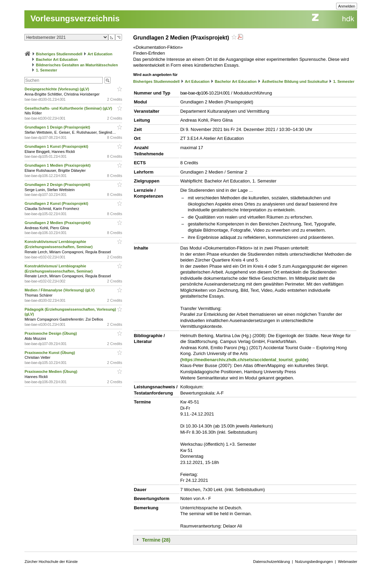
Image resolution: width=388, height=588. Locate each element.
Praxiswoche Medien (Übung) (51, 371)
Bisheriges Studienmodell (59, 54)
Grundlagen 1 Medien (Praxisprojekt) (58, 165)
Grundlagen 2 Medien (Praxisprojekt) (58, 223)
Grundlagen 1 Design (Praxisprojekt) (58, 127)
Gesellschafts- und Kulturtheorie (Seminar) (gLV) (69, 108)
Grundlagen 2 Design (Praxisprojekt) (58, 185)
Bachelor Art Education (57, 59)
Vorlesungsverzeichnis (75, 18)
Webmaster (347, 562)
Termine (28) (156, 540)
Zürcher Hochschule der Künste (51, 562)
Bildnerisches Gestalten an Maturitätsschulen (77, 65)
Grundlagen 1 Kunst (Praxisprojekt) (57, 146)
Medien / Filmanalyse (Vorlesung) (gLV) (60, 290)
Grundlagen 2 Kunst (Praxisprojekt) (57, 203)
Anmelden (347, 6)
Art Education (100, 54)
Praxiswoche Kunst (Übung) (50, 353)
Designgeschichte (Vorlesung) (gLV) (57, 89)
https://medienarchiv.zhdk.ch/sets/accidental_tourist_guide (245, 360)
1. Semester (47, 70)
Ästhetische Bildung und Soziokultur (295, 81)
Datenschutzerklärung (272, 562)
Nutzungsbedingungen (314, 562)
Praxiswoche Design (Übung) (51, 333)
